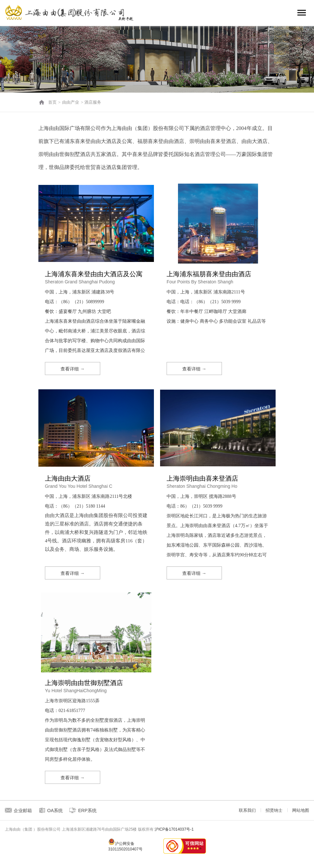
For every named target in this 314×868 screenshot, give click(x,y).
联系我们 (247, 810)
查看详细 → (73, 369)
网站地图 (301, 810)
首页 (52, 102)
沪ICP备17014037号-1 (174, 829)
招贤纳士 (274, 810)
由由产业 (71, 102)
